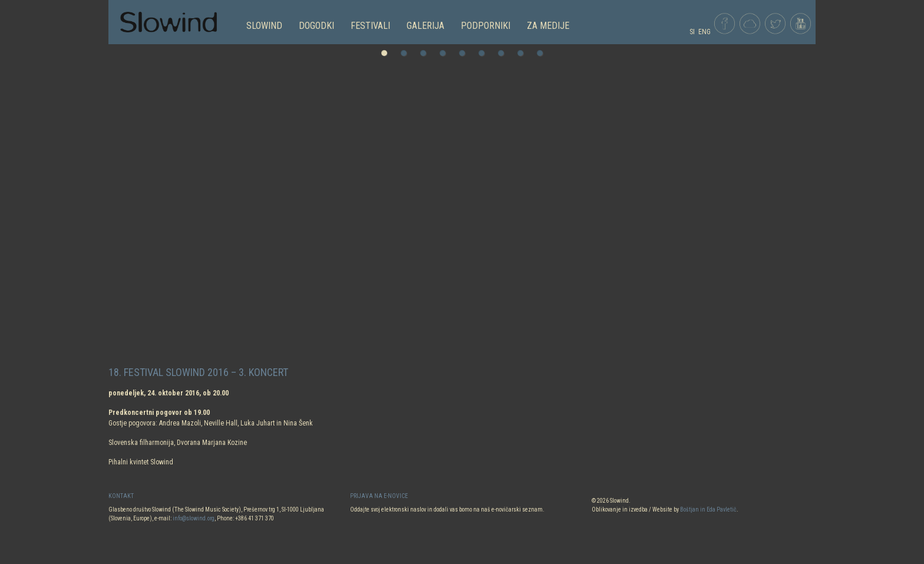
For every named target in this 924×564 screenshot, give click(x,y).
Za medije (548, 26)
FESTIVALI (370, 26)
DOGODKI (316, 26)
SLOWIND (264, 26)
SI (692, 32)
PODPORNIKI (486, 26)
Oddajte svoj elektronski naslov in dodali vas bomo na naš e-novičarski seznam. (447, 509)
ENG (704, 32)
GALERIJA (425, 26)
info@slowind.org (194, 518)
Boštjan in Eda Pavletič (708, 509)
